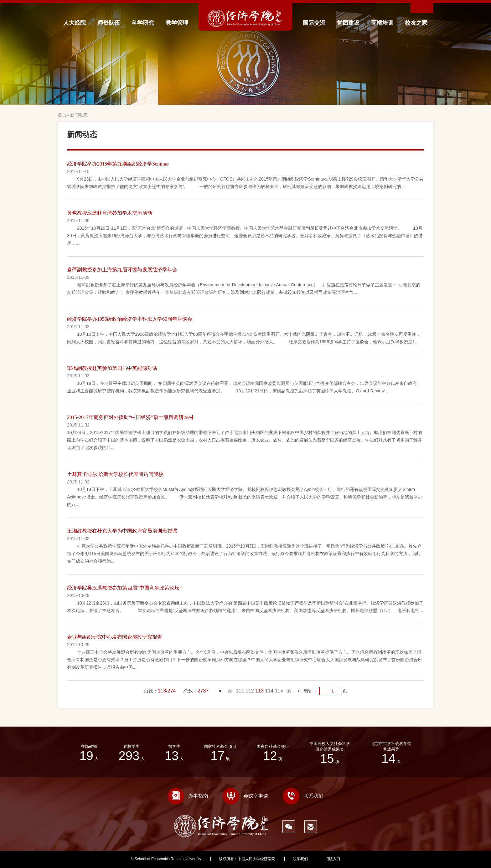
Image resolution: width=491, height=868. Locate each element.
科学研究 (143, 23)
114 (269, 691)
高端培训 (382, 23)
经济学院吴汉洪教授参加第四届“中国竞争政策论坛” (124, 588)
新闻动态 (79, 115)
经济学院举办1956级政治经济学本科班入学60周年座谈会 (130, 319)
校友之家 (416, 23)
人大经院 (75, 23)
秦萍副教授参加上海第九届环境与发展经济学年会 (122, 270)
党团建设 (348, 23)
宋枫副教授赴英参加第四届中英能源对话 (112, 368)
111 (240, 691)
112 (250, 691)
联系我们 (303, 796)
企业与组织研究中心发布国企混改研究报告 (115, 637)
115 (279, 691)
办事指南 (188, 796)
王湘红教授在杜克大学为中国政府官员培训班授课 (122, 531)
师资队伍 (109, 23)
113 (259, 691)
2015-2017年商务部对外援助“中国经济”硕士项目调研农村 (130, 417)
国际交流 (314, 23)
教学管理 (177, 23)
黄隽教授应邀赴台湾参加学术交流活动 (110, 213)
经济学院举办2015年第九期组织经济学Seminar (118, 164)
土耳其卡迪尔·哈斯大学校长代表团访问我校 (115, 474)
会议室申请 (246, 796)
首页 (62, 115)
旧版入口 (333, 859)
